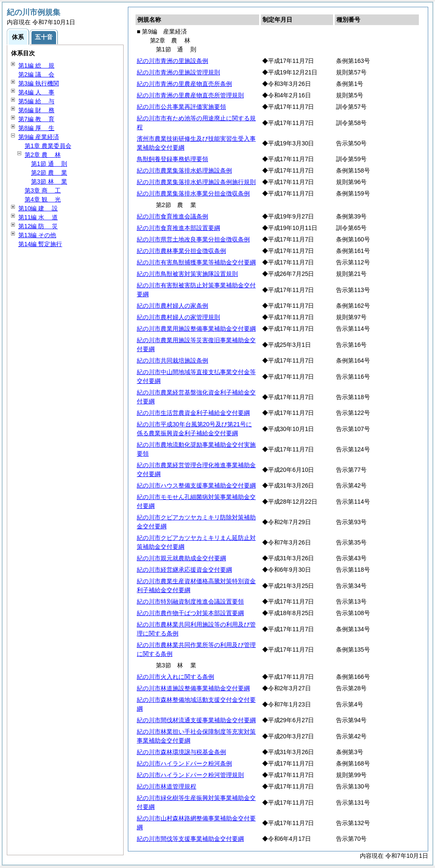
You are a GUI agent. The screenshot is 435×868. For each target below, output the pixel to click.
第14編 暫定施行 (40, 244)
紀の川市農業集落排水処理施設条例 (184, 170)
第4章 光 (43, 199)
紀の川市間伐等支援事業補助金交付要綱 (190, 839)
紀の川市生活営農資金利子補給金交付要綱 (193, 413)
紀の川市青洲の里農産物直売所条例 (184, 84)
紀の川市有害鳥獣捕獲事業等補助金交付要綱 (196, 262)
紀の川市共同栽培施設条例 (172, 360)
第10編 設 (38, 208)
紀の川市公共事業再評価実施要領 (181, 107)
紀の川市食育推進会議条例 (172, 216)
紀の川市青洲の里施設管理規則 (178, 72)
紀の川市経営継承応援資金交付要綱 (184, 570)
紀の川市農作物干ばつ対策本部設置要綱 (190, 613)
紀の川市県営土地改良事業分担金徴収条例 (193, 239)
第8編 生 (36, 128)
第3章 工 (43, 190)
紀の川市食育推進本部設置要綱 (178, 228)
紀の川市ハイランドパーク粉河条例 (184, 763)
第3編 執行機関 (39, 83)
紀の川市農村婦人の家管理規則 (178, 317)
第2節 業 (49, 173)
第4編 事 (36, 92)
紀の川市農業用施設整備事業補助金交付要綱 (196, 329)
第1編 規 (36, 65)
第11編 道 (38, 217)
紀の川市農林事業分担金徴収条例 (181, 251)
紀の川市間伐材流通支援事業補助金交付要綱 (196, 720)
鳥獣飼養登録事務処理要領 (172, 159)
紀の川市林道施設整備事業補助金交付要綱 (193, 688)
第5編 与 (36, 101)
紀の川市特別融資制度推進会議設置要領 (190, 601)
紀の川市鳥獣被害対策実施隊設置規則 (187, 274)
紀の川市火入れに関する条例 (175, 677)
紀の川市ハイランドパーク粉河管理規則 (190, 775)
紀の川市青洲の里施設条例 (172, 61)
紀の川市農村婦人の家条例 (172, 306)
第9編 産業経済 (39, 137)
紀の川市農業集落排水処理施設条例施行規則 (196, 182)
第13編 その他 (37, 235)
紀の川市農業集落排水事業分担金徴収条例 (193, 193)
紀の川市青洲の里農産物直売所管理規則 (190, 95)
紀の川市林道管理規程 (167, 786)
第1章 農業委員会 (48, 146)
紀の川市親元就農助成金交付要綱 (181, 558)
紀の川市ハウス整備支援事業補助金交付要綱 (196, 485)
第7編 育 (36, 119)
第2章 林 (43, 155)
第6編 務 (36, 110)
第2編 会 (36, 74)
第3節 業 (49, 182)
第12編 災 (38, 226)
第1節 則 (49, 164)
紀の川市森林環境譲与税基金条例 (181, 752)
